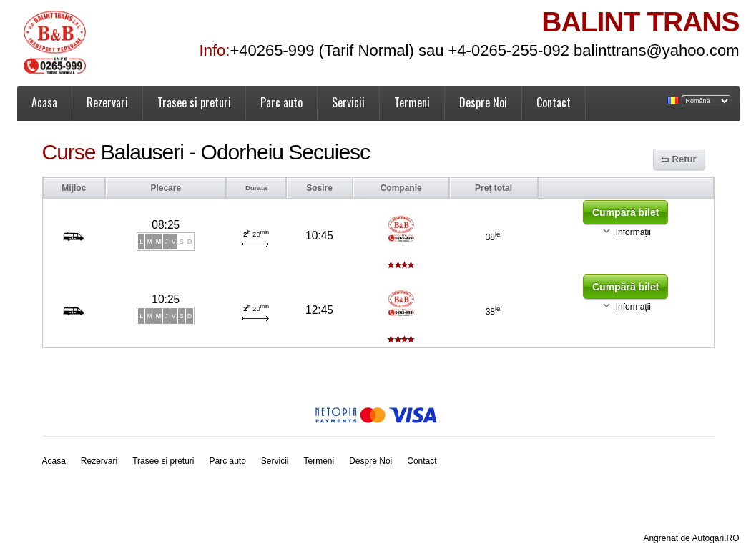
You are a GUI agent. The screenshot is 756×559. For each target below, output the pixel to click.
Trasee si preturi (194, 102)
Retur (684, 159)
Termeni (412, 102)
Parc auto (281, 102)
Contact (554, 102)
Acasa (44, 102)
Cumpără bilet (625, 212)
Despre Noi (483, 102)
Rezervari (107, 102)
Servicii (348, 102)
